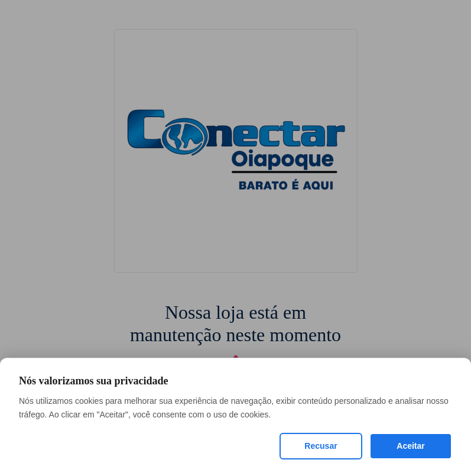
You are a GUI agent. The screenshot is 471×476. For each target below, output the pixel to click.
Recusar (321, 446)
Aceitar (410, 446)
